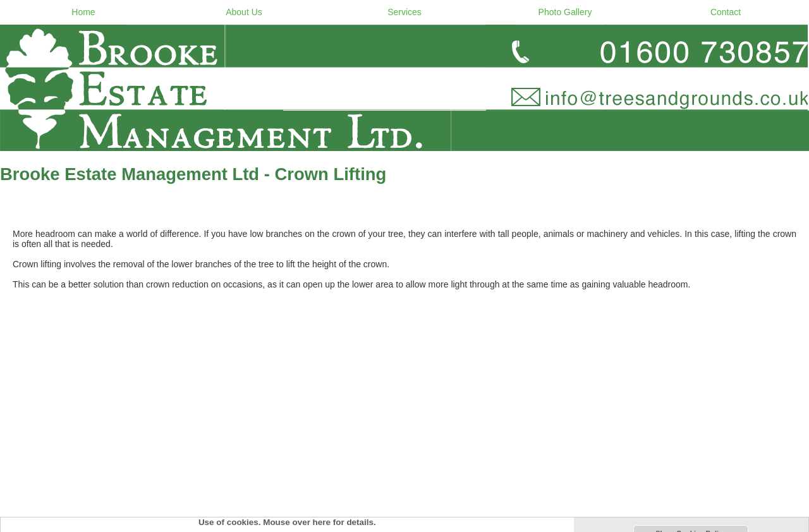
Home (83, 12)
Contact (726, 12)
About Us (244, 12)
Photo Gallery (565, 12)
